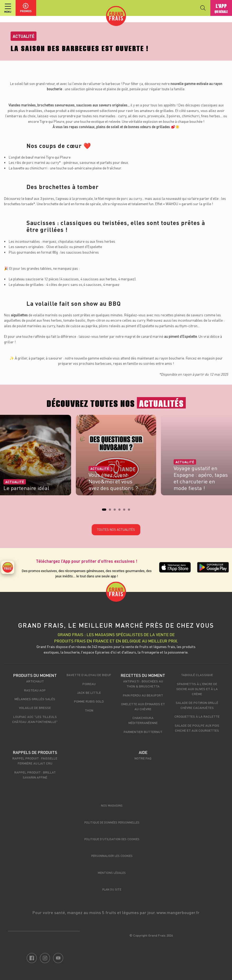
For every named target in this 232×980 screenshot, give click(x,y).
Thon (89, 710)
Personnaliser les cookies (112, 856)
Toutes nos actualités (116, 530)
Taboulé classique (197, 675)
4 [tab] (121, 511)
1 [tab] (105, 511)
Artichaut (35, 681)
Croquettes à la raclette (197, 716)
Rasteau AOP (35, 690)
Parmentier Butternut (143, 732)
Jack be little (89, 693)
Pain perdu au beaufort (143, 695)
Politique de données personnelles (112, 822)
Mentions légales (112, 873)
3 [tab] (116, 511)
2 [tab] (112, 511)
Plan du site (112, 889)
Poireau (89, 684)
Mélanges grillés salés (35, 699)
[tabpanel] (116, 457)
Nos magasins (112, 805)
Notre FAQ (143, 758)
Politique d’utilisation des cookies (112, 839)
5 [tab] (126, 511)
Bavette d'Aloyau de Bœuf (89, 675)
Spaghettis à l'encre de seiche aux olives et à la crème (197, 689)
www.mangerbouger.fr (178, 912)
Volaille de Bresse (35, 708)
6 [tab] (131, 511)
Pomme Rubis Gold (89, 701)
